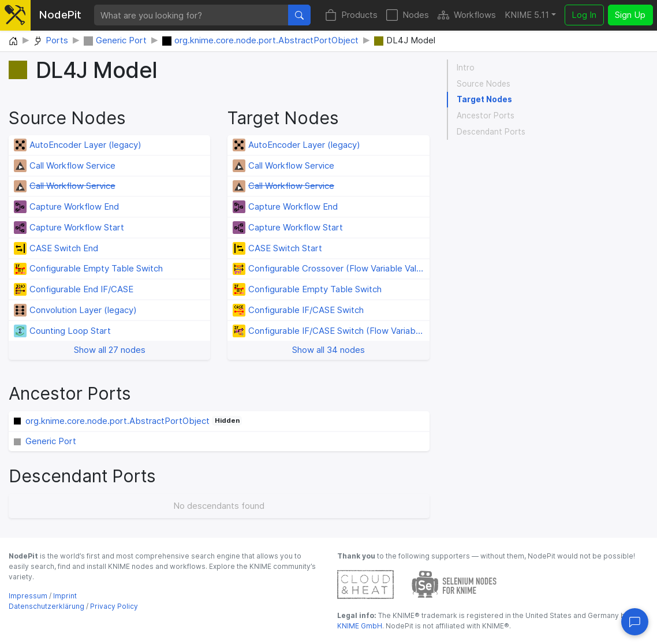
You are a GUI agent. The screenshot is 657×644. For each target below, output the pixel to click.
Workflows (467, 15)
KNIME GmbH (360, 626)
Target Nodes (484, 99)
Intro (466, 68)
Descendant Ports (491, 132)
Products (351, 15)
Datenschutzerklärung (46, 606)
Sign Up (630, 15)
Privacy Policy (114, 606)
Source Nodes (484, 84)
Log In (584, 15)
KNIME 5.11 (527, 15)
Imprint (65, 596)
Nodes (408, 15)
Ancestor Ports (486, 116)
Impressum (28, 596)
